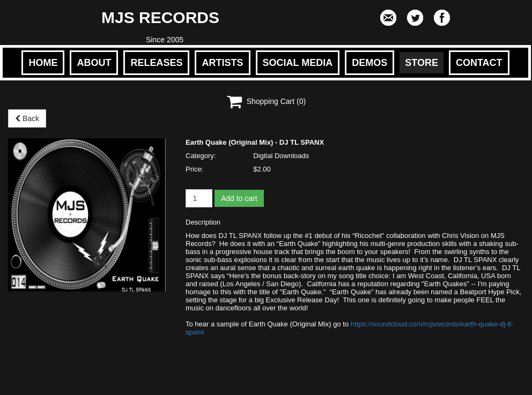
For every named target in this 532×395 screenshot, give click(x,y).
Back (27, 118)
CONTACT (479, 63)
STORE (422, 63)
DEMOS (370, 63)
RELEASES (156, 63)
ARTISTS (222, 63)
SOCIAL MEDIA (298, 63)
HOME (43, 63)
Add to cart (239, 198)
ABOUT (94, 63)
